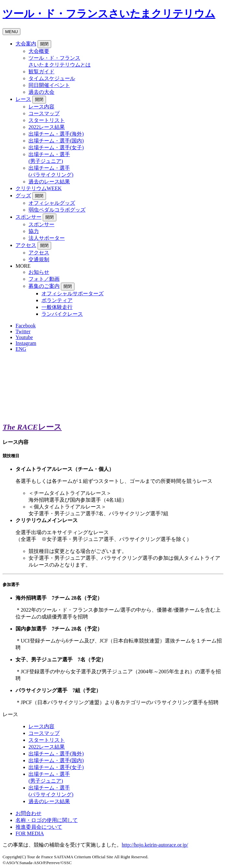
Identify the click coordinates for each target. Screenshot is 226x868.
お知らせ (39, 272)
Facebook (26, 326)
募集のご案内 (44, 286)
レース (23, 99)
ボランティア (57, 300)
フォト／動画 (44, 279)
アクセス (26, 245)
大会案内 (26, 44)
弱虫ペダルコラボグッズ (57, 210)
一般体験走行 (57, 307)
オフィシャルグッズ (52, 203)
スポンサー (28, 217)
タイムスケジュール (52, 78)
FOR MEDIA (30, 833)
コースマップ (44, 113)
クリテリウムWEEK (39, 188)
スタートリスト (47, 120)
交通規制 (39, 259)
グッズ (23, 196)
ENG (21, 349)
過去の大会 (41, 92)
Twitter (23, 331)
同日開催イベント (49, 85)
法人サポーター (47, 238)
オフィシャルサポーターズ (73, 293)
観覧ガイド (41, 72)
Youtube (24, 337)
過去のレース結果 (49, 182)
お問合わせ (28, 813)
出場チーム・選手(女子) (56, 147)
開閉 (44, 44)
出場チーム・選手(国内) (56, 141)
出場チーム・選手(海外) (56, 134)
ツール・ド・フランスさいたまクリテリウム (109, 14)
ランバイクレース (62, 314)
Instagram (26, 343)
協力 (34, 231)
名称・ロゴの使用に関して (47, 820)
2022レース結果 (47, 127)
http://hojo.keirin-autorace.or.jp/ (155, 845)
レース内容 (41, 107)
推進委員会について (39, 827)
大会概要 (39, 51)
